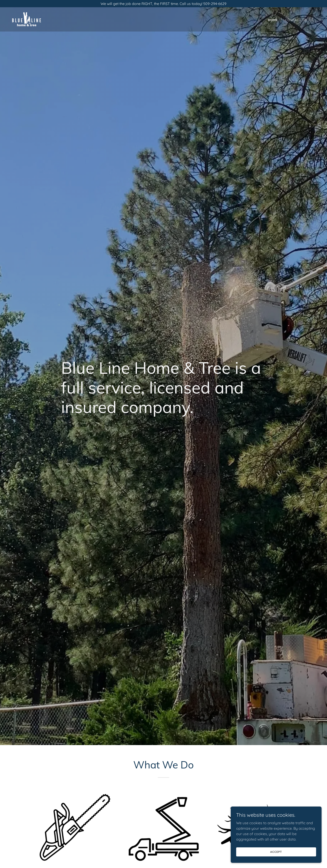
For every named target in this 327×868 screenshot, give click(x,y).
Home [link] (273, 20)
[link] (27, 19)
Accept (276, 852)
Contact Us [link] (296, 20)
